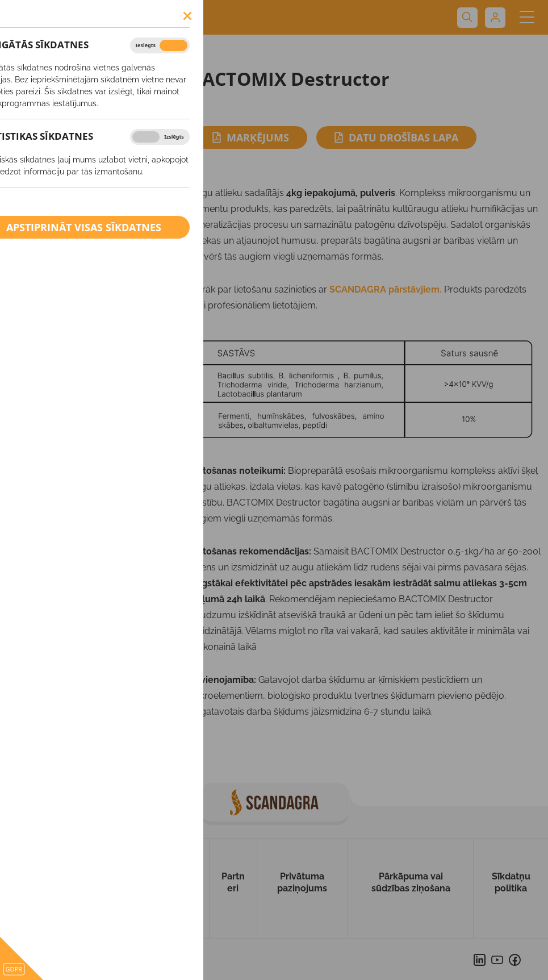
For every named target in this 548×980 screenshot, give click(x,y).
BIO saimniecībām (67, 226)
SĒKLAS (43, 91)
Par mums (84, 882)
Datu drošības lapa (396, 137)
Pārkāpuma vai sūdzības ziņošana (411, 882)
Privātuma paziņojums (302, 882)
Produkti (27, 52)
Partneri (233, 882)
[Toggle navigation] (527, 17)
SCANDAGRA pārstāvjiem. (386, 289)
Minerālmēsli (56, 141)
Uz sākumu (28, 888)
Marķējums (251, 137)
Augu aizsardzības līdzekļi (83, 116)
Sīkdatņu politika (511, 882)
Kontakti (185, 882)
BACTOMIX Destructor (100, 52)
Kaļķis (41, 201)
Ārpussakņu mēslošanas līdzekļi (79, 171)
